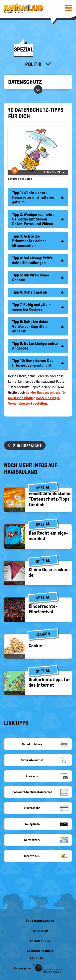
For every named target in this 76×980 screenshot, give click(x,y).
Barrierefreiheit (40, 951)
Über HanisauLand (40, 921)
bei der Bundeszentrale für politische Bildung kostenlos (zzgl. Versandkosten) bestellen (37, 398)
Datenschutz (25, 82)
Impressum (40, 931)
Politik (34, 64)
